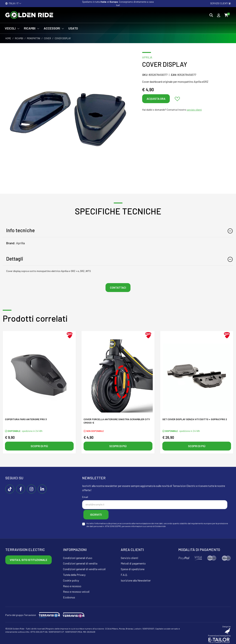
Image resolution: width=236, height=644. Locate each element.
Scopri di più (39, 446)
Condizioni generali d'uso (78, 557)
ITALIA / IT (13, 3)
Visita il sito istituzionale (29, 559)
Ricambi (19, 38)
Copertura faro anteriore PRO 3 (26, 420)
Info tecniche (20, 230)
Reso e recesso (72, 585)
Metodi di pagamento (133, 562)
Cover (47, 38)
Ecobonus (69, 596)
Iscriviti (98, 514)
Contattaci (118, 287)
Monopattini (34, 38)
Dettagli (15, 259)
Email (85, 497)
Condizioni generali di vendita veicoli (84, 568)
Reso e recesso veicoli (76, 590)
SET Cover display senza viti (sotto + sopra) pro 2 (195, 420)
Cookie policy (71, 579)
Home (8, 38)
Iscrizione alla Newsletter (136, 579)
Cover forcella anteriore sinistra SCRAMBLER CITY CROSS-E (117, 421)
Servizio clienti (220, 3)
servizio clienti (194, 110)
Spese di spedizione (133, 568)
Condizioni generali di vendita (80, 562)
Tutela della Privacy (74, 574)
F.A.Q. (124, 574)
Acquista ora (156, 99)
